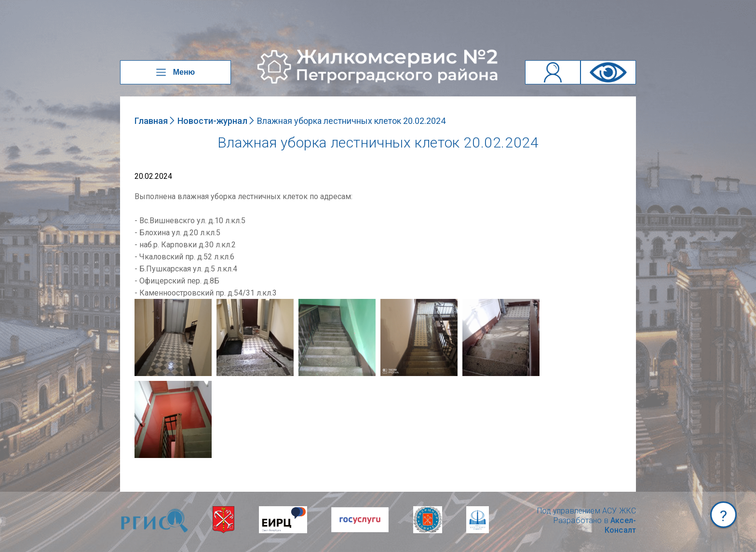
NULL (144, 303)
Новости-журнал (212, 121)
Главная (151, 121)
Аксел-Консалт (620, 525)
